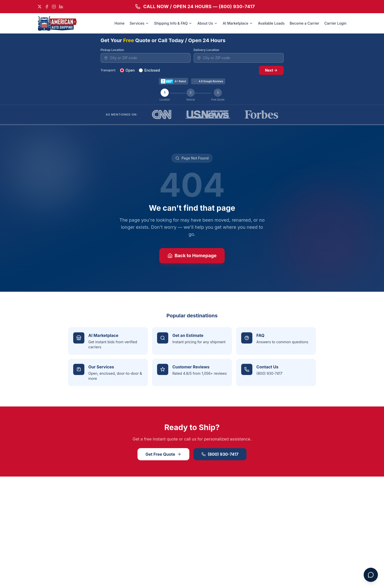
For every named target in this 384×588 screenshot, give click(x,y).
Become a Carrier (305, 23)
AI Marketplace (238, 23)
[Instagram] (54, 7)
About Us (207, 23)
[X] (40, 7)
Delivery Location (206, 50)
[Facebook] (47, 7)
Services (139, 23)
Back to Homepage (192, 256)
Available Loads (271, 23)
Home (119, 23)
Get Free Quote (164, 454)
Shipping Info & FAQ (173, 23)
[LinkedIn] (61, 7)
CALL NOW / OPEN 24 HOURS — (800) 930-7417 (195, 6)
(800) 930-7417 (220, 454)
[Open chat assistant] (371, 575)
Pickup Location (112, 50)
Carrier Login (335, 23)
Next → (271, 70)
